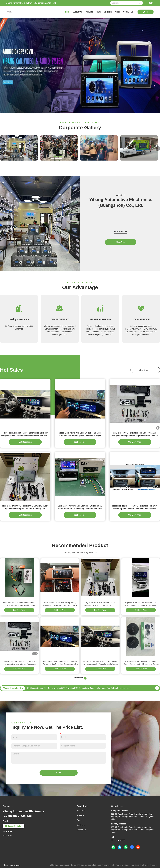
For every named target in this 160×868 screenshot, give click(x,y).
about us (78, 12)
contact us (128, 12)
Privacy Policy (8, 865)
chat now (121, 242)
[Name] (140, 3)
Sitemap (17, 865)
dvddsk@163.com (14, 826)
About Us (81, 811)
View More (121, 232)
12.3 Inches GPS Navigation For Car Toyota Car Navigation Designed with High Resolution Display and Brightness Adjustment (135, 435)
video (118, 12)
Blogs (79, 820)
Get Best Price (19, 610)
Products (80, 815)
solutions (108, 12)
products (89, 12)
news (98, 12)
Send (59, 773)
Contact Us (81, 830)
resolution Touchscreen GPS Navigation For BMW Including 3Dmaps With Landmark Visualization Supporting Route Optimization (135, 508)
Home (68, 12)
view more (145, 370)
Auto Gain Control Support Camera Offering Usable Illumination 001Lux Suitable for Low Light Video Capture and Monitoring (19, 604)
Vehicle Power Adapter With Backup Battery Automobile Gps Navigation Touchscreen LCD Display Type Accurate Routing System (60, 604)
